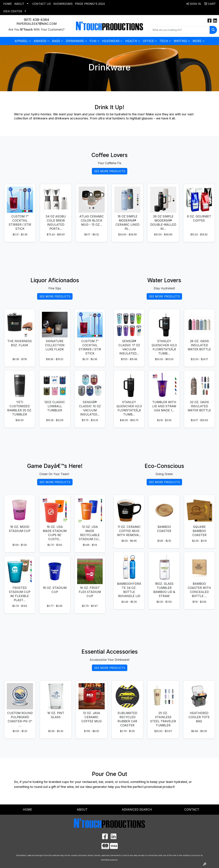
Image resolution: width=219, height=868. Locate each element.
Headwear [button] (111, 41)
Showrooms (63, 4)
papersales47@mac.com (37, 24)
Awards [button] (40, 41)
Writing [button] (180, 41)
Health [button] (131, 41)
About (19, 4)
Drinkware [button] (75, 41)
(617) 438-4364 (36, 20)
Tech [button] (164, 41)
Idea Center (13, 11)
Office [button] (148, 41)
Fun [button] (93, 41)
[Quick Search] (179, 30)
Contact (192, 809)
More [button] (197, 41)
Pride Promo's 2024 (90, 4)
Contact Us (42, 4)
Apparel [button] (21, 41)
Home (8, 4)
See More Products (110, 171)
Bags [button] (56, 41)
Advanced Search (137, 809)
